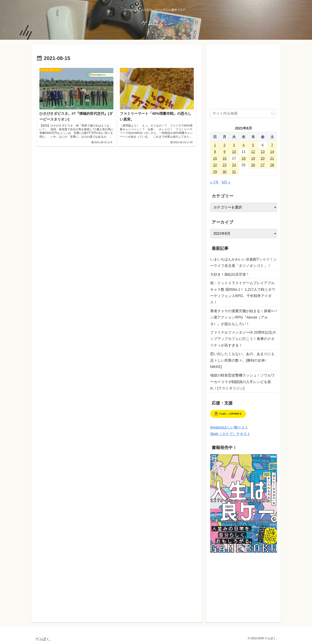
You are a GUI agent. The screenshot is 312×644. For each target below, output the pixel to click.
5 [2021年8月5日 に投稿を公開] (253, 145)
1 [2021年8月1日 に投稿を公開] (215, 145)
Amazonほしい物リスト (229, 427)
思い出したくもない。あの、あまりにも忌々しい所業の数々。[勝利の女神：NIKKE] (242, 360)
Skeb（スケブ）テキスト (230, 434)
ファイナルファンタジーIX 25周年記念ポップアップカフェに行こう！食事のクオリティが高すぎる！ (243, 339)
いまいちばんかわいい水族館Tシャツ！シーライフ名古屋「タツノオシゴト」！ (243, 263)
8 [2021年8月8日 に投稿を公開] (215, 152)
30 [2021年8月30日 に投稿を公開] (224, 172)
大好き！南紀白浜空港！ (230, 274)
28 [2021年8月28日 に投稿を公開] (272, 165)
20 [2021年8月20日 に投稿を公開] (263, 158)
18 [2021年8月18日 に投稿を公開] (244, 158)
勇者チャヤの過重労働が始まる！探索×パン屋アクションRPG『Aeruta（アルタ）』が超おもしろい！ (243, 317)
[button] (273, 113)
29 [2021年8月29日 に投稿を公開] (215, 172)
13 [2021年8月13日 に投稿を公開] (263, 152)
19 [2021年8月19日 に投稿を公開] (253, 158)
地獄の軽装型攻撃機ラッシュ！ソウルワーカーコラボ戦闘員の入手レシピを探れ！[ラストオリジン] (242, 382)
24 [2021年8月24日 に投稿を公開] (234, 165)
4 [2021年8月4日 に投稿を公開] (244, 145)
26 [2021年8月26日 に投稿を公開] (253, 165)
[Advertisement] (117, 185)
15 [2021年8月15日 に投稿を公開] (215, 158)
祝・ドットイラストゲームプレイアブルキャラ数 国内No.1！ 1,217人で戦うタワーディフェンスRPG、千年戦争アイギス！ (243, 293)
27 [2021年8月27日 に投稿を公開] (263, 165)
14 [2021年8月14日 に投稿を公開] (272, 152)
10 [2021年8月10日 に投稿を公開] (234, 152)
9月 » (226, 182)
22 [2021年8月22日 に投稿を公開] (215, 165)
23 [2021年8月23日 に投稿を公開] (224, 165)
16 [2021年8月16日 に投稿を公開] (224, 158)
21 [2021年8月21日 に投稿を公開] (272, 158)
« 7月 (214, 182)
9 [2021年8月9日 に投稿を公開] (224, 152)
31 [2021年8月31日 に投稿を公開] (234, 172)
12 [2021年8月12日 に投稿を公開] (253, 152)
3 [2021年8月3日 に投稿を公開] (234, 145)
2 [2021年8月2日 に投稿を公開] (224, 145)
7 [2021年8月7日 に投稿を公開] (272, 145)
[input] (244, 113)
